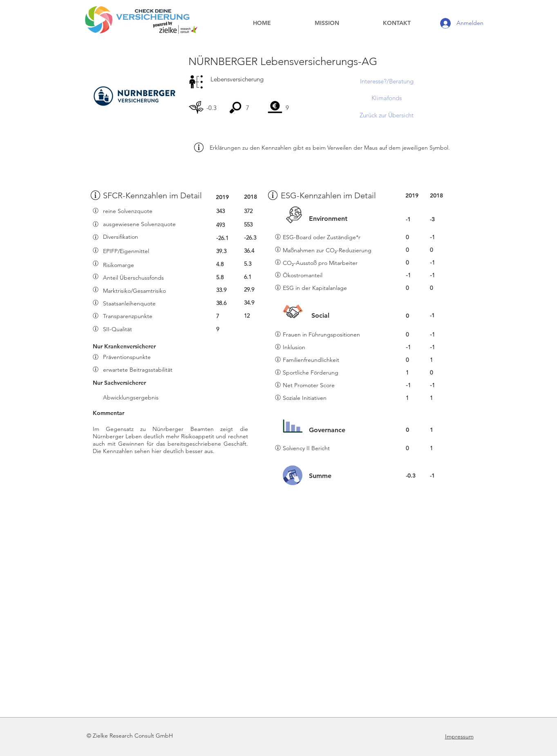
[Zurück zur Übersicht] (387, 115)
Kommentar (108, 413)
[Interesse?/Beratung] (387, 81)
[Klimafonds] (387, 98)
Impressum (459, 736)
